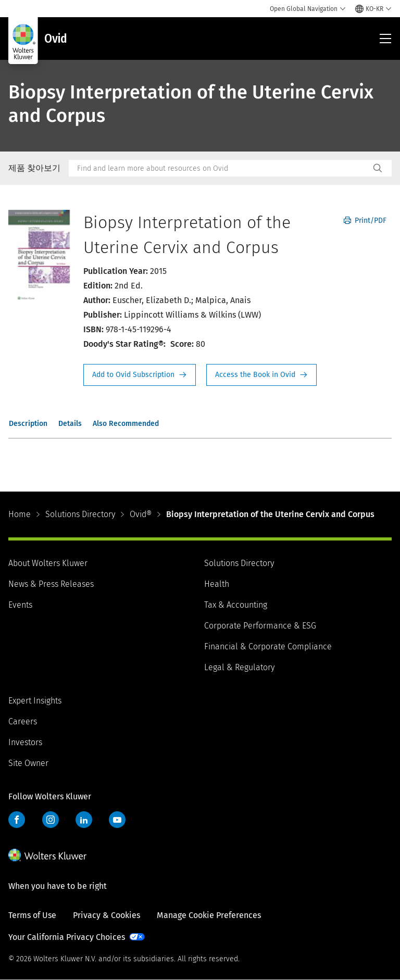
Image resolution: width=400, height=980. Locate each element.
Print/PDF (365, 221)
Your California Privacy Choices (67, 937)
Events (20, 605)
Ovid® (141, 514)
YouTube (117, 820)
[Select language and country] (373, 9)
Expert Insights (35, 701)
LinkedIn (84, 820)
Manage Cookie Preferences (209, 915)
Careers (23, 721)
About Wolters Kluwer (48, 563)
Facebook (17, 820)
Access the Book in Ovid (261, 375)
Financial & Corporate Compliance (268, 646)
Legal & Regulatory (239, 667)
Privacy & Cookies (107, 915)
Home (20, 514)
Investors (25, 742)
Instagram (51, 820)
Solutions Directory (80, 514)
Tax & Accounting (236, 605)
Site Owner (28, 763)
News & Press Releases (51, 584)
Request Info (140, 375)
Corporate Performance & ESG (260, 626)
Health (217, 584)
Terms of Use (32, 915)
